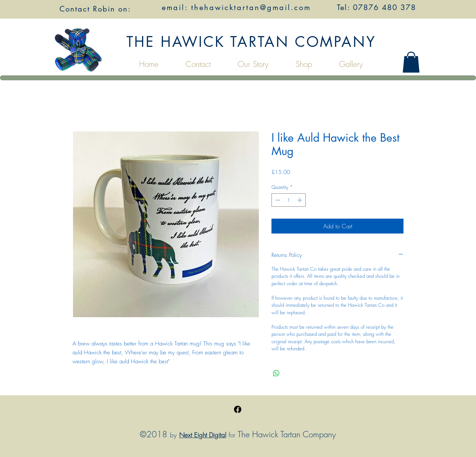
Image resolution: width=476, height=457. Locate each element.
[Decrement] (277, 200)
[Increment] (300, 200)
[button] (411, 62)
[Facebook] (238, 409)
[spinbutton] (289, 200)
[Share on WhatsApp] (276, 373)
